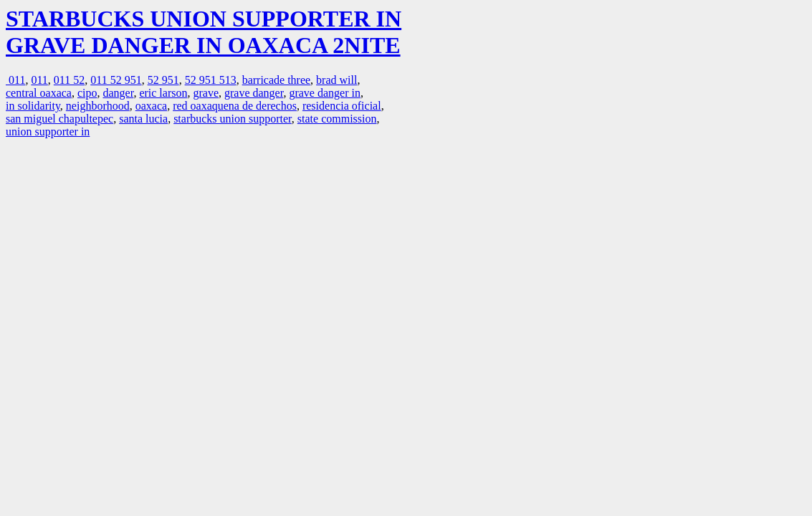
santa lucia (143, 119)
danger (118, 93)
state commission (337, 119)
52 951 (163, 80)
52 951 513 (211, 80)
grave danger (254, 93)
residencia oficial (342, 106)
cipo (87, 93)
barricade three (276, 80)
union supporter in (48, 132)
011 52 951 (116, 80)
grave (206, 93)
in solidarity (33, 106)
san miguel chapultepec (59, 119)
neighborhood (98, 106)
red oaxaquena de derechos (235, 106)
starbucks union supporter (233, 119)
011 (15, 80)
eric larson (163, 93)
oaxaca (151, 106)
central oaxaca (39, 93)
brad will (336, 80)
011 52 (69, 80)
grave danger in (325, 93)
